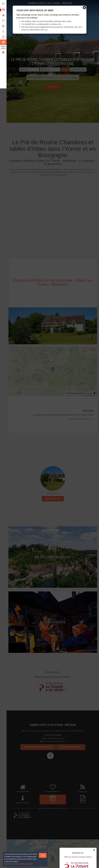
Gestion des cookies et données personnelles (18, 864)
